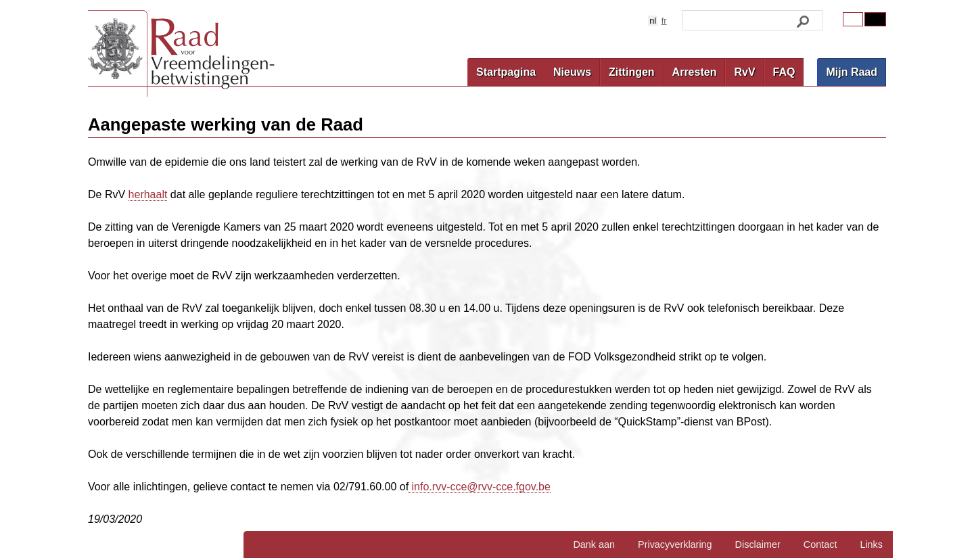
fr (664, 21)
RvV (744, 72)
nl (653, 21)
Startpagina (506, 72)
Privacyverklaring (675, 544)
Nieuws (572, 72)
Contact (820, 544)
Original (853, 19)
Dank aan (594, 544)
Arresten (695, 72)
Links (871, 544)
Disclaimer (758, 544)
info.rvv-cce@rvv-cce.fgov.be (480, 487)
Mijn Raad (852, 72)
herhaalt (148, 194)
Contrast (875, 19)
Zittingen (632, 72)
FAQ (784, 72)
